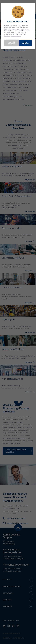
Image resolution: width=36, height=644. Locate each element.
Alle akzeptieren (25, 43)
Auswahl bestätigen (12, 43)
